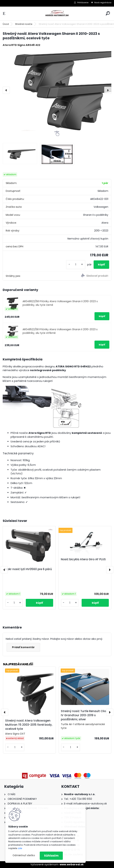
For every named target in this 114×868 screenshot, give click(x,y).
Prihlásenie (83, 3)
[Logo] (57, 13)
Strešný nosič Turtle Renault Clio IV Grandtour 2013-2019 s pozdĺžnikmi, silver (83, 715)
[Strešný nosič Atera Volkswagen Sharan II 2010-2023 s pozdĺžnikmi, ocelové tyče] (57, 90)
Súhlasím (51, 856)
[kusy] (76, 265)
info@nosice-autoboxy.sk (90, 804)
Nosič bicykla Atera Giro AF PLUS (83, 559)
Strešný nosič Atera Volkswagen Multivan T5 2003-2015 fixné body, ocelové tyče (29, 725)
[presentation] (6, 90)
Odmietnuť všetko (24, 855)
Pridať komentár (23, 647)
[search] (108, 13)
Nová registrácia (103, 3)
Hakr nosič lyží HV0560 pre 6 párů (29, 569)
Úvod (6, 24)
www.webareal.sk (72, 864)
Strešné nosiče (24, 24)
